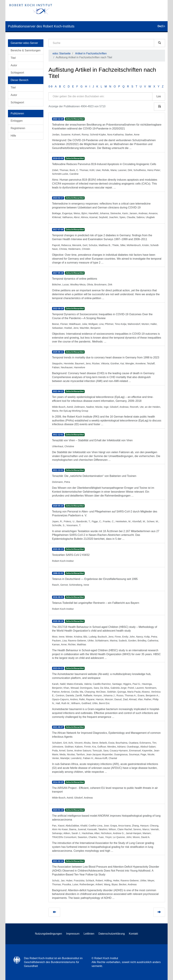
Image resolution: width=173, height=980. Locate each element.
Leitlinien (89, 934)
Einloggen (17, 121)
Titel (13, 58)
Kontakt (133, 934)
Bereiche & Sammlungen (26, 50)
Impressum (73, 934)
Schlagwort (17, 73)
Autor (14, 65)
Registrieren (18, 128)
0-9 (50, 87)
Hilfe (13, 136)
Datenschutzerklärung (112, 934)
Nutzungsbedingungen (48, 934)
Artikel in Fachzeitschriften (91, 53)
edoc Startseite (62, 53)
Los (159, 96)
